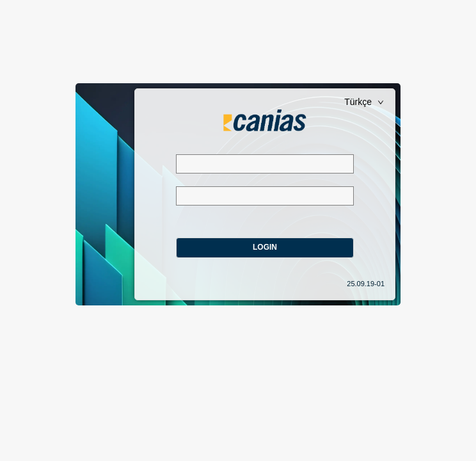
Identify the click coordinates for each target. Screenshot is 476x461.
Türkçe (364, 102)
